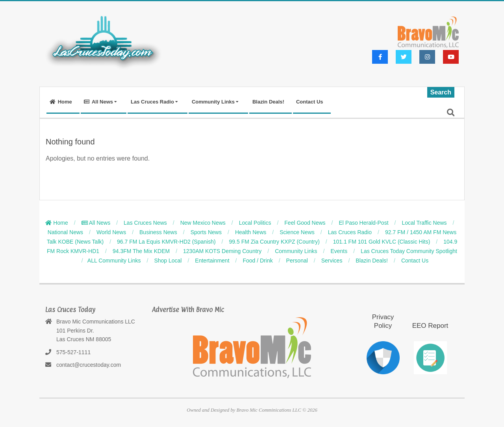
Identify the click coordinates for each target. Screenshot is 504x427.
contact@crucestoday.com (89, 365)
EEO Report (430, 326)
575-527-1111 (73, 352)
